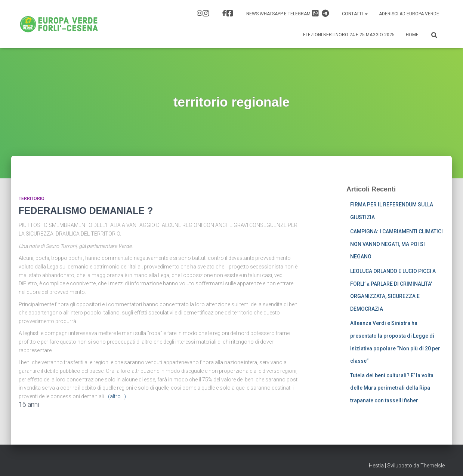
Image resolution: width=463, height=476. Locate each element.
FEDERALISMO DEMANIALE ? (86, 211)
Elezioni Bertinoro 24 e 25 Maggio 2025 (349, 35)
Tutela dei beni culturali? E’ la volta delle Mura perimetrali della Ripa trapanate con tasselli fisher (392, 388)
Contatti (355, 14)
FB (230, 13)
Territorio (32, 199)
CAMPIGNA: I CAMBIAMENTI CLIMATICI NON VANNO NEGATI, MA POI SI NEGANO (396, 244)
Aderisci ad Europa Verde (409, 14)
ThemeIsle (433, 466)
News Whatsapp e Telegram (288, 13)
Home (412, 35)
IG (206, 13)
